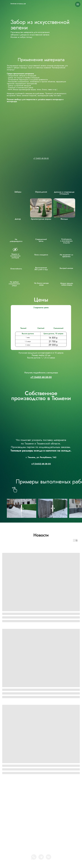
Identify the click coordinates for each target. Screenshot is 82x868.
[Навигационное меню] (78, 4)
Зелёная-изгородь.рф (44, 793)
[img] (8, 4)
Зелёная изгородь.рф (18, 4)
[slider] (22, 508)
